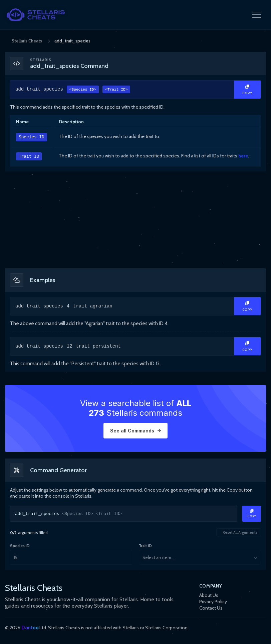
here (243, 156)
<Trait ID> (116, 90)
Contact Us (211, 608)
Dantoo (30, 627)
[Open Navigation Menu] (257, 15)
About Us (209, 595)
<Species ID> (83, 90)
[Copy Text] (247, 90)
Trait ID (29, 157)
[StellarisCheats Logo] (36, 15)
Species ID (32, 137)
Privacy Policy (213, 602)
